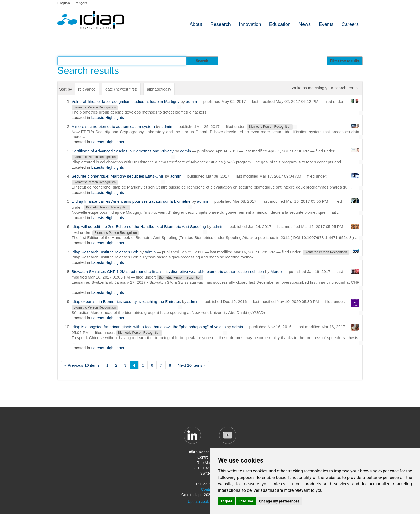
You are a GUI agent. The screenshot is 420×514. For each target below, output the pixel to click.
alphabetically (159, 89)
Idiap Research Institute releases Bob (105, 252)
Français (80, 3)
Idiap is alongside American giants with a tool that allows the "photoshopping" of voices (149, 327)
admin (191, 101)
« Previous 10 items (82, 365)
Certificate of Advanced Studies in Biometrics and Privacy (123, 151)
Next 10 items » (192, 365)
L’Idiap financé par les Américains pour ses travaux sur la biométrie (131, 201)
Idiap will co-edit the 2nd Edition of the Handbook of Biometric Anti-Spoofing (139, 226)
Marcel (277, 271)
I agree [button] (227, 501)
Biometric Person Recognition (95, 107)
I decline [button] (246, 501)
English (64, 3)
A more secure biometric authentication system (113, 127)
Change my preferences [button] (279, 501)
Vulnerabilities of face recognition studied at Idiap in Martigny (125, 101)
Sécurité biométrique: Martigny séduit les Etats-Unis (118, 176)
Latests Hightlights (108, 117)
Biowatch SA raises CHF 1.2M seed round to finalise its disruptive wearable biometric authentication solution (168, 271)
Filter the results (345, 61)
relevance (87, 89)
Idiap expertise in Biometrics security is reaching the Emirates (126, 301)
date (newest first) (121, 89)
